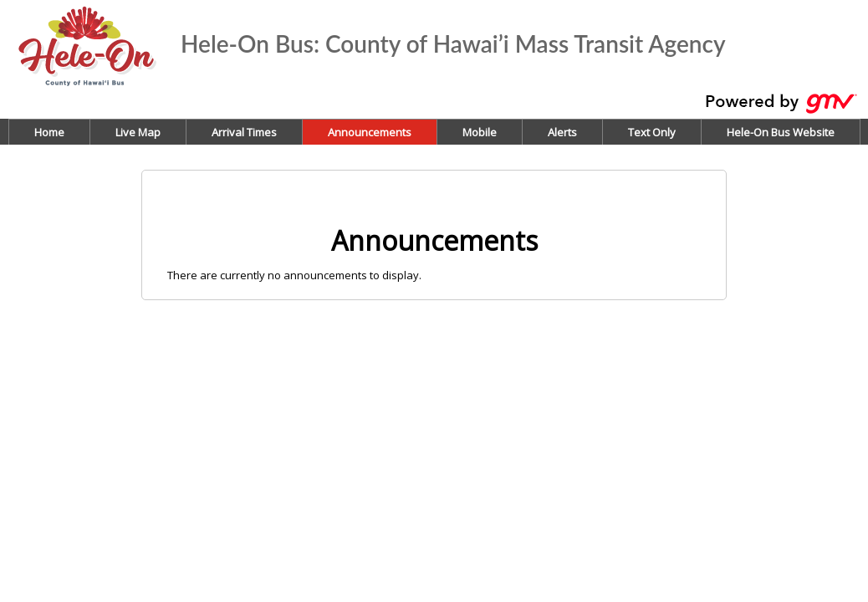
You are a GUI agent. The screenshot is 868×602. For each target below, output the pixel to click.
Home (49, 132)
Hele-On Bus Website (781, 132)
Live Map (138, 132)
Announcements (370, 132)
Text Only (652, 132)
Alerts (562, 132)
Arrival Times (244, 132)
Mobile (480, 132)
